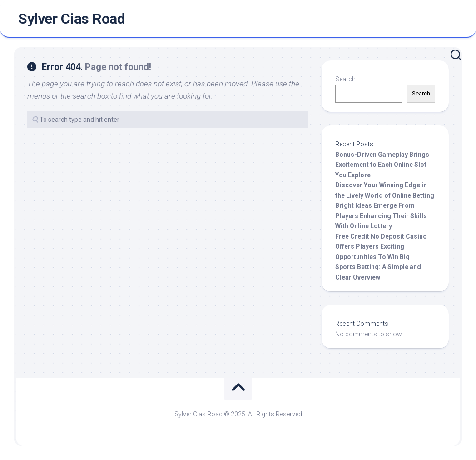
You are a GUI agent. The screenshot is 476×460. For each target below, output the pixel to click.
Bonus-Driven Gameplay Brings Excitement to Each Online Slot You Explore (382, 165)
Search (345, 79)
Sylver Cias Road (72, 19)
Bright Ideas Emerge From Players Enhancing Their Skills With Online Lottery (381, 216)
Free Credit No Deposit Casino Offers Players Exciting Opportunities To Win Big (381, 247)
